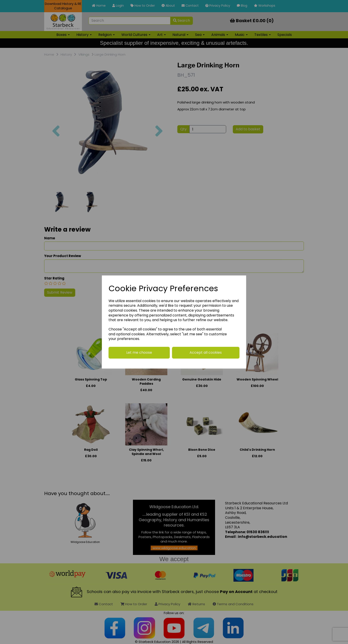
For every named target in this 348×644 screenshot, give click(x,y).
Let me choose (139, 352)
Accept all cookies (206, 352)
